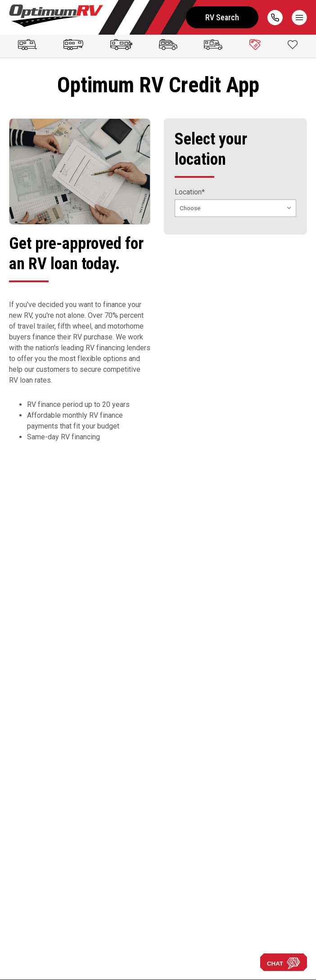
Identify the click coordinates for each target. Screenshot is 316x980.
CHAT (284, 963)
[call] (275, 18)
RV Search (222, 17)
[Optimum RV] (56, 17)
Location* (190, 192)
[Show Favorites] (293, 45)
